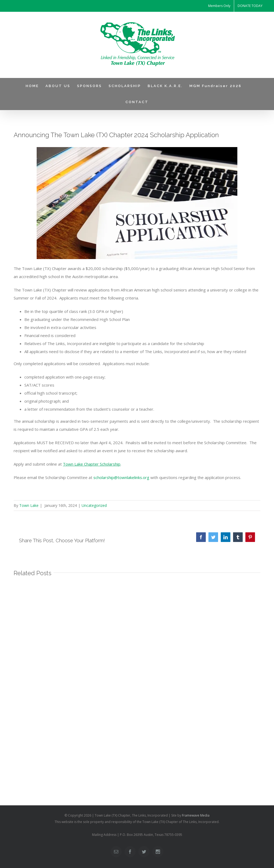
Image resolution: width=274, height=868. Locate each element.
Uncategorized (94, 505)
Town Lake (29, 505)
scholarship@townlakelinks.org (121, 477)
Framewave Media (196, 815)
